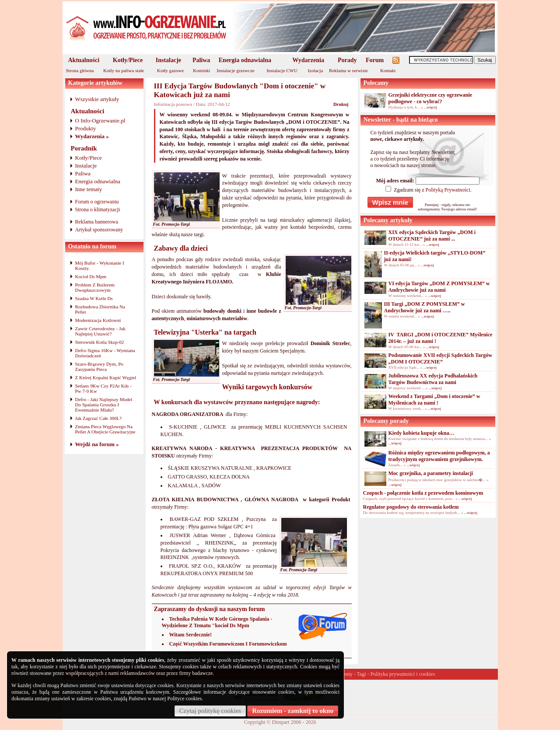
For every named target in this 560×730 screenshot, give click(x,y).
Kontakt (388, 70)
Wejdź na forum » (97, 444)
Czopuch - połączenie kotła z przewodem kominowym (423, 493)
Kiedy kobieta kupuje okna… (422, 433)
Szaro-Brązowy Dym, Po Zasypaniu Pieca (99, 367)
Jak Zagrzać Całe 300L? (99, 418)
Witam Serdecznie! (191, 635)
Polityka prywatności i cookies (403, 674)
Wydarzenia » (92, 136)
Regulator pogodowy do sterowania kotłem (411, 507)
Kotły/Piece (128, 60)
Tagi (362, 674)
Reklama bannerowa (97, 222)
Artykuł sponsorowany (99, 230)
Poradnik (84, 148)
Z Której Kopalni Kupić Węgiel (106, 377)
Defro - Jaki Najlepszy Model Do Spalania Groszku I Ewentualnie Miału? (104, 405)
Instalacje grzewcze (235, 70)
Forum (375, 60)
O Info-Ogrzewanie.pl (100, 121)
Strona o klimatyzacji (98, 210)
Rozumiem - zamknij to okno (293, 711)
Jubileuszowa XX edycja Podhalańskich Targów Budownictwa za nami (433, 379)
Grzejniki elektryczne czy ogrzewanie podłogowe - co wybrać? (430, 98)
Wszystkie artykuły (97, 99)
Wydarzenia (308, 60)
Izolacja (315, 70)
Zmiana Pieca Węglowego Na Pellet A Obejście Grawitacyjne (105, 429)
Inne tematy (89, 189)
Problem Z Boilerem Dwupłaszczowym (95, 287)
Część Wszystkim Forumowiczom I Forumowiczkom (228, 644)
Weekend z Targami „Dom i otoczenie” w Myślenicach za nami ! (434, 400)
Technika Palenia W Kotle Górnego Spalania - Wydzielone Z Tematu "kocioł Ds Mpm (217, 622)
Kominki (201, 70)
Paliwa (201, 60)
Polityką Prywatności (448, 190)
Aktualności (84, 60)
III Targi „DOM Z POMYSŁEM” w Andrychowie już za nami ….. (425, 307)
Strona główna (80, 70)
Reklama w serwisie (348, 70)
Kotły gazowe (170, 70)
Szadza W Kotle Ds (94, 298)
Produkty (86, 128)
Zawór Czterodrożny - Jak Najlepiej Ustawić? (100, 331)
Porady (347, 60)
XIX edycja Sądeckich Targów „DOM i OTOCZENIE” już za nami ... (432, 236)
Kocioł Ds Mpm (91, 276)
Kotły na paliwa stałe (124, 70)
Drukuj (341, 104)
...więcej (430, 107)
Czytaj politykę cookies (210, 711)
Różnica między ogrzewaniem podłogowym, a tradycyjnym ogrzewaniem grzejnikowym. (439, 456)
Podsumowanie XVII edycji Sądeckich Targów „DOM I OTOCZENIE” (440, 358)
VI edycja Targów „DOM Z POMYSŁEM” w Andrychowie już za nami (439, 287)
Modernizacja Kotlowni (98, 320)
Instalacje (168, 60)
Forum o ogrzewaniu (97, 202)
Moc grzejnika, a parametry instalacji (431, 473)
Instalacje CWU (282, 70)
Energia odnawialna (245, 60)
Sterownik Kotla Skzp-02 (100, 342)
